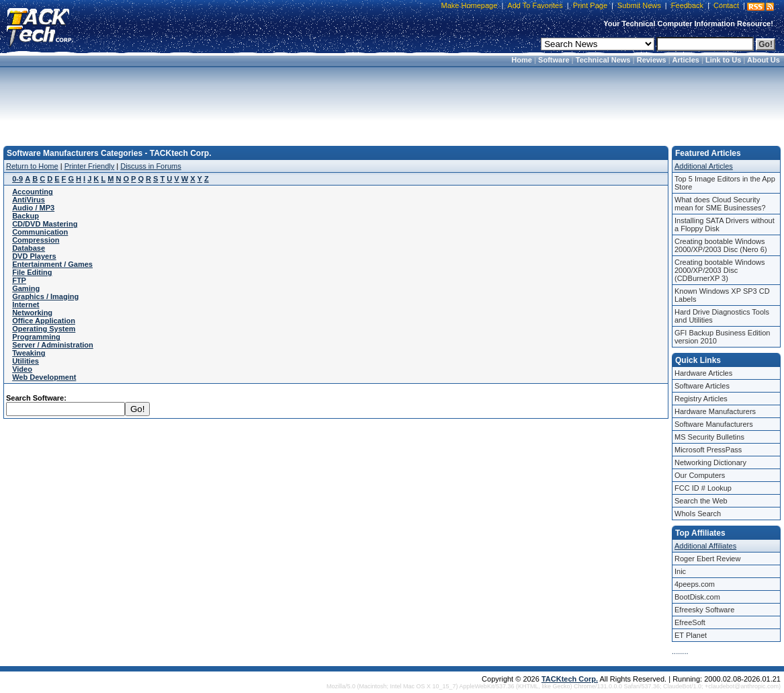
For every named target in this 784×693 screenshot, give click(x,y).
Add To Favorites (535, 5)
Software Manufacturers (714, 424)
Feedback (687, 5)
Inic (680, 571)
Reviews (652, 60)
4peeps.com (695, 584)
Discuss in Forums (150, 166)
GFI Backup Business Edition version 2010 (722, 337)
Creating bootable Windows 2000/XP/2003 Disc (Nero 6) (721, 245)
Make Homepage (470, 5)
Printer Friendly (90, 166)
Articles (686, 60)
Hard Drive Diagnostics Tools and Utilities (722, 316)
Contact (726, 5)
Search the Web (701, 501)
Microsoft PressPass (708, 450)
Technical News (603, 60)
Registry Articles (701, 399)
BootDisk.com (697, 597)
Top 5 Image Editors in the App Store (725, 183)
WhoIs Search (698, 514)
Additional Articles (704, 166)
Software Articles (702, 386)
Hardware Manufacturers (715, 411)
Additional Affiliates (705, 546)
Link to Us (723, 60)
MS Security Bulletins (709, 437)
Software (554, 60)
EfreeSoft (690, 622)
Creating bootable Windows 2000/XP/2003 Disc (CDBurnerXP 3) (720, 270)
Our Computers (700, 475)
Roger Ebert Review (707, 559)
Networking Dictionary (710, 462)
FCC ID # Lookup (703, 488)
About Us (764, 60)
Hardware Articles (703, 373)
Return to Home (32, 166)
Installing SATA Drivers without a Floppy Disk (725, 225)
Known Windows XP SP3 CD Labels (722, 295)
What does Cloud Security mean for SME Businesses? (720, 204)
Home (522, 60)
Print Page (590, 5)
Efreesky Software (704, 610)
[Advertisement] (392, 102)
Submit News (639, 5)
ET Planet (691, 635)
